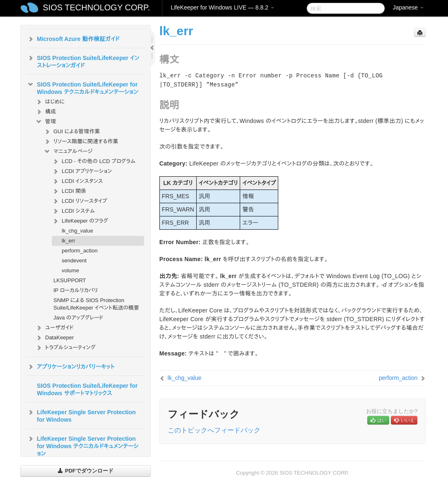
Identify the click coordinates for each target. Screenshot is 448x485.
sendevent (74, 261)
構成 (46, 112)
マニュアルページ (68, 151)
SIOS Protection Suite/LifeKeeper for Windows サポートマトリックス (87, 389)
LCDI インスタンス (77, 181)
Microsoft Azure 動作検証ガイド (73, 39)
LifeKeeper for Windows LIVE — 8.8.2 (222, 7)
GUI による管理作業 (72, 132)
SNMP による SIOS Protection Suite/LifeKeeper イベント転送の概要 (96, 304)
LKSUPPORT (70, 280)
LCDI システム (73, 211)
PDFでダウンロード (86, 471)
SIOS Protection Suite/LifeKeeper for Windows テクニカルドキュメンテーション (83, 87)
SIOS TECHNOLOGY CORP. (96, 7)
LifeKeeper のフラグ (80, 221)
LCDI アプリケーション (82, 171)
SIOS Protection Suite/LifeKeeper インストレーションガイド (83, 61)
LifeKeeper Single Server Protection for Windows (81, 415)
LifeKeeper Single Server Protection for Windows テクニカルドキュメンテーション (83, 445)
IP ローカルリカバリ (76, 290)
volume (70, 270)
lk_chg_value (77, 231)
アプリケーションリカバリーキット (71, 367)
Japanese (408, 7)
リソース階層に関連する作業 (81, 142)
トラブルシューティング (65, 348)
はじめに (50, 102)
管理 (46, 122)
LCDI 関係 (69, 191)
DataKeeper (54, 338)
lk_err (69, 241)
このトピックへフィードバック (214, 430)
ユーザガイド (54, 328)
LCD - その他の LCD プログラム (94, 161)
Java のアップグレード (78, 318)
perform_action (80, 251)
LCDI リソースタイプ (79, 201)
